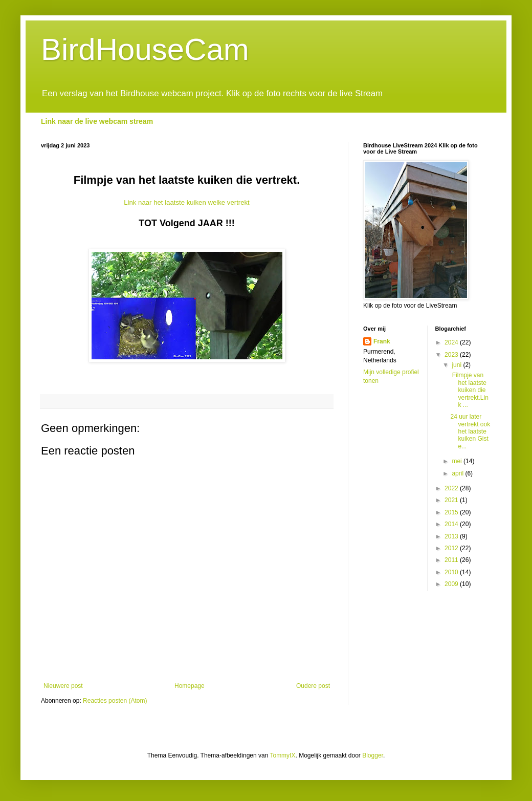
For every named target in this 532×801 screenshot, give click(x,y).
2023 (452, 355)
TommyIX (282, 755)
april (458, 473)
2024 (452, 342)
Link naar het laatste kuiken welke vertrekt (187, 202)
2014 (452, 524)
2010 (452, 572)
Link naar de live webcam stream (97, 121)
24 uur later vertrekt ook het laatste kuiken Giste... (470, 431)
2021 (452, 500)
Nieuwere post (63, 686)
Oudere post (313, 686)
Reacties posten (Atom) (115, 701)
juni (457, 365)
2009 (452, 584)
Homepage (190, 686)
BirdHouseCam (145, 49)
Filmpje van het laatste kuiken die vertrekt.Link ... (469, 390)
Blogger (373, 755)
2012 (452, 548)
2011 (452, 560)
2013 (452, 536)
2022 (452, 488)
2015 (452, 512)
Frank (382, 341)
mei (458, 461)
